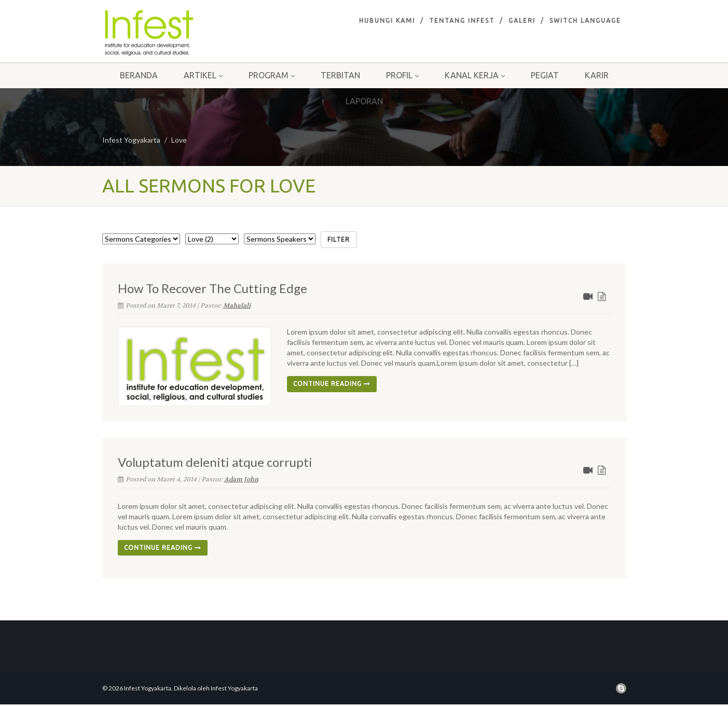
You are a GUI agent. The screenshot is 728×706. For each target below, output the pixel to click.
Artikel (203, 75)
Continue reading (332, 384)
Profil (402, 75)
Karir (597, 75)
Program (272, 75)
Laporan (364, 101)
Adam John (241, 479)
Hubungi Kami (387, 20)
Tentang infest (462, 20)
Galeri (522, 20)
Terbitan (340, 75)
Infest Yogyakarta (131, 140)
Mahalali (237, 306)
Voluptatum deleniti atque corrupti (215, 462)
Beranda (139, 75)
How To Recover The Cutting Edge (212, 288)
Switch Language (585, 20)
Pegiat (545, 75)
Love (179, 140)
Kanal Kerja (475, 75)
